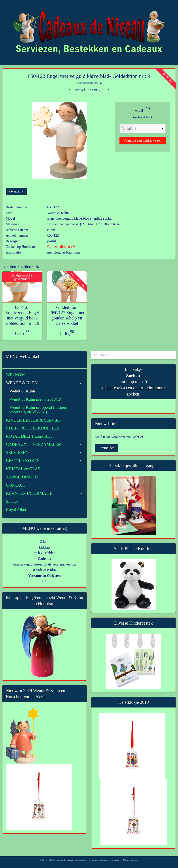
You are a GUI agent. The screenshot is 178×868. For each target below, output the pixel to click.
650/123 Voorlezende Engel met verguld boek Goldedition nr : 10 (22, 315)
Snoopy (12, 501)
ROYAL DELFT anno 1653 (29, 436)
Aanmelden (106, 448)
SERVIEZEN (44, 453)
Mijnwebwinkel (131, 860)
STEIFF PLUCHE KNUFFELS (33, 428)
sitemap (79, 860)
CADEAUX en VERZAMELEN (44, 444)
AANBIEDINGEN (22, 477)
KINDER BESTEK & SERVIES (33, 420)
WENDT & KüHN (44, 383)
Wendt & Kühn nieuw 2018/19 (35, 399)
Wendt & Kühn (22, 391)
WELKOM (15, 375)
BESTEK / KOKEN (44, 461)
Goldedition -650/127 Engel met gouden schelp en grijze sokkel (67, 315)
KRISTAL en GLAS (23, 469)
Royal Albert (17, 509)
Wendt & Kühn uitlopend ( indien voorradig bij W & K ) (38, 410)
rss (86, 860)
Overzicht (16, 191)
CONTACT (16, 485)
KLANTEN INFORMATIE (44, 493)
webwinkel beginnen (99, 860)
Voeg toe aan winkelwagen (143, 140)
